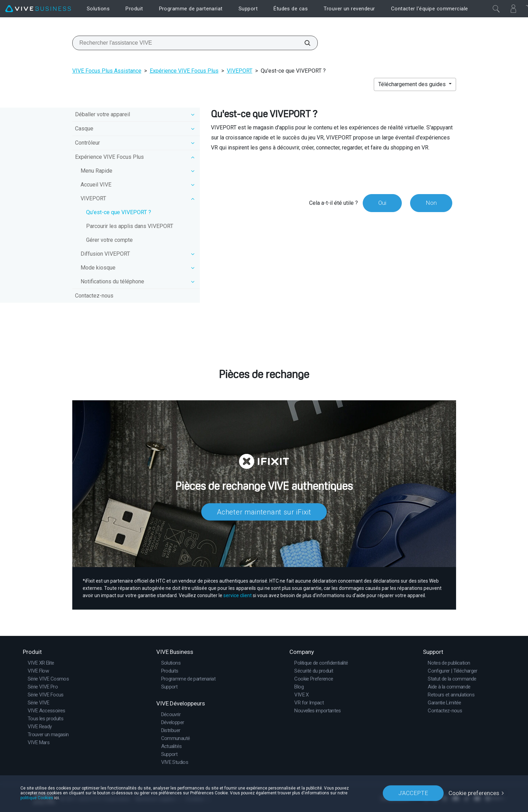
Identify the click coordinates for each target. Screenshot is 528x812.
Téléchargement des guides (413, 84)
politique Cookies (37, 798)
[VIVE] (38, 9)
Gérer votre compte (109, 240)
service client (238, 595)
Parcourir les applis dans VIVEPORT (130, 226)
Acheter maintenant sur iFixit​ (264, 512)
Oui (382, 203)
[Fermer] (496, 9)
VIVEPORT (240, 71)
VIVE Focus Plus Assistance (107, 71)
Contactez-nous (94, 296)
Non (431, 203)
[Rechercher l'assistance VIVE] (304, 43)
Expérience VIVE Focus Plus (184, 71)
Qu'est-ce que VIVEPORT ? (119, 212)
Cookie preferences (474, 793)
